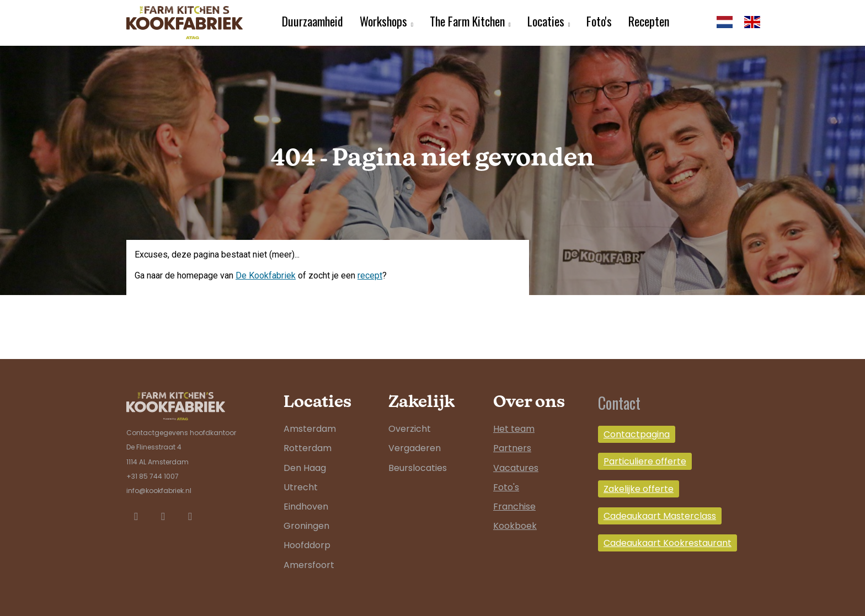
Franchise (514, 507)
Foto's (599, 21)
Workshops (383, 21)
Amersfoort (309, 565)
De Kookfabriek (266, 275)
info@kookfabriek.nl (159, 491)
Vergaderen (415, 448)
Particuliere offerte (645, 461)
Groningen (306, 526)
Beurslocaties (418, 468)
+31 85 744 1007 (153, 476)
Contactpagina (637, 434)
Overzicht (410, 429)
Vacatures (516, 468)
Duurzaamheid (313, 21)
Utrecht (301, 487)
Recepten (649, 21)
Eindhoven (306, 507)
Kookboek (515, 526)
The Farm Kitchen (467, 21)
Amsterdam (310, 429)
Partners (512, 448)
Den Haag (305, 468)
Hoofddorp (307, 545)
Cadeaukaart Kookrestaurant (668, 543)
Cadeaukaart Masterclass (660, 516)
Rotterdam (308, 448)
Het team (514, 429)
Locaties (546, 21)
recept (370, 275)
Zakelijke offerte (639, 489)
